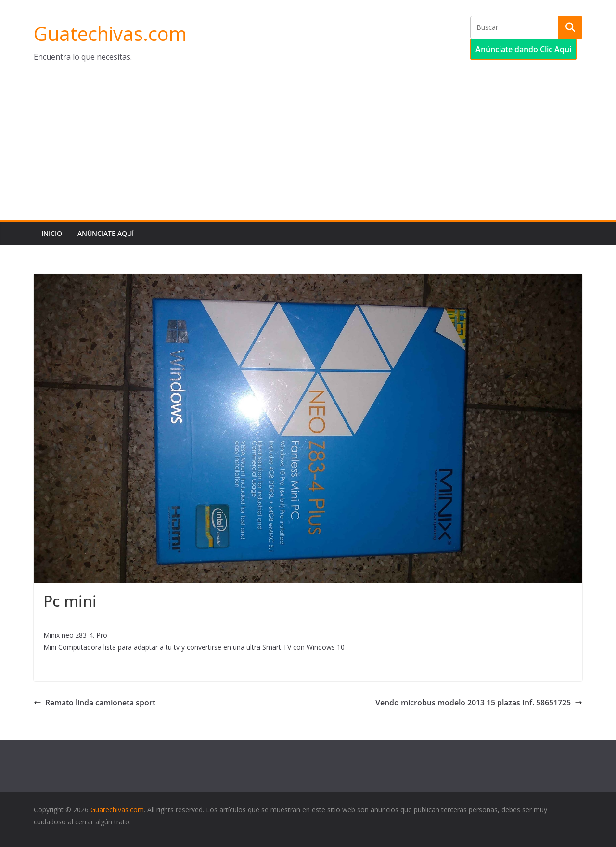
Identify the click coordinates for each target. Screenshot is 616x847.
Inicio (52, 233)
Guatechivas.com (110, 33)
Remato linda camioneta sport (95, 703)
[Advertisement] (308, 148)
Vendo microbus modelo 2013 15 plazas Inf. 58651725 (479, 703)
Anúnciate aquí (106, 233)
